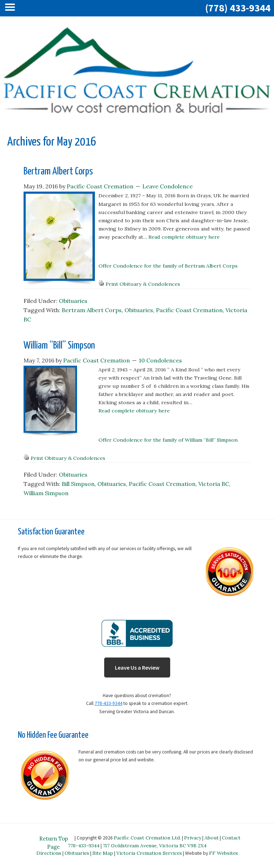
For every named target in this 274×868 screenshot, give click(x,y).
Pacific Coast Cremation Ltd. (147, 838)
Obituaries (73, 301)
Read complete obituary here (184, 237)
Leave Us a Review (137, 668)
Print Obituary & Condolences (143, 284)
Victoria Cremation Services (149, 853)
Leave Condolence (168, 186)
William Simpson (46, 493)
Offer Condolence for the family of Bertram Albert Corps (168, 266)
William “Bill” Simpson (59, 346)
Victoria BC (214, 484)
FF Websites (224, 853)
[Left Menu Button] (12, 8)
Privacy (193, 838)
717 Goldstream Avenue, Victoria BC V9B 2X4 (155, 846)
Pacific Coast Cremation (189, 310)
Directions (49, 853)
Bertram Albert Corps (58, 172)
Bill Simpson (78, 484)
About (212, 838)
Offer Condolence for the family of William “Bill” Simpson (168, 440)
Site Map (103, 853)
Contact (231, 838)
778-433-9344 (108, 703)
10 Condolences (160, 360)
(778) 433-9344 (238, 8)
